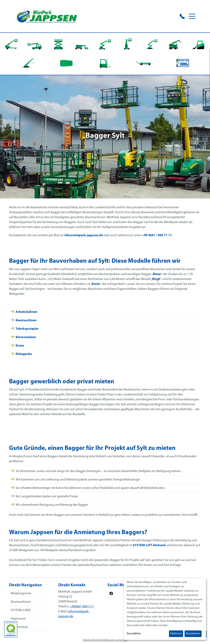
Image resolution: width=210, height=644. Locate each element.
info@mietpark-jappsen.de (84, 235)
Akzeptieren (193, 634)
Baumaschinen (26, 320)
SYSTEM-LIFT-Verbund (149, 545)
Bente (96, 284)
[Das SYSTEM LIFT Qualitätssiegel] (11, 629)
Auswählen (134, 634)
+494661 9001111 (82, 607)
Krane (20, 346)
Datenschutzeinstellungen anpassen (105, 640)
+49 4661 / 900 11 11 (157, 235)
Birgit (156, 279)
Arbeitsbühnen (26, 312)
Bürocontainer (26, 337)
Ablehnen (176, 634)
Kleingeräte (24, 354)
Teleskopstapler (27, 329)
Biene (157, 274)
